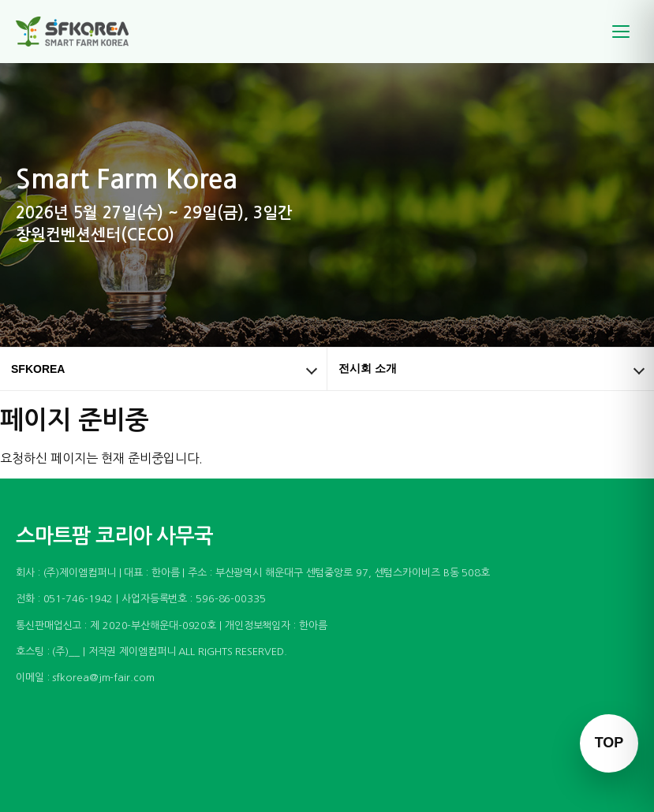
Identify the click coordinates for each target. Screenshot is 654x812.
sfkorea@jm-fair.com (103, 678)
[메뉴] (621, 32)
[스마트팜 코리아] (82, 32)
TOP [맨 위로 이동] (609, 743)
